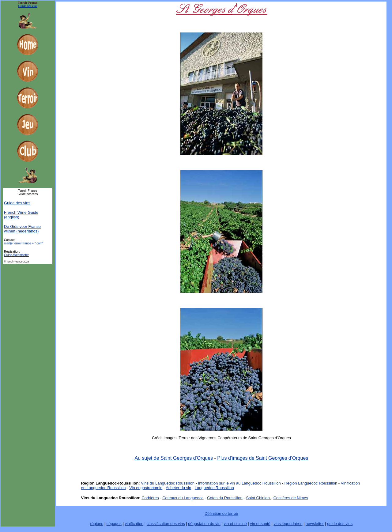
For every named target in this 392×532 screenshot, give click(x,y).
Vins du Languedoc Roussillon (168, 483)
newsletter (315, 524)
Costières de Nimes (291, 498)
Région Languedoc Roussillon (311, 483)
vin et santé (260, 524)
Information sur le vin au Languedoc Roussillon (239, 483)
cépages (114, 524)
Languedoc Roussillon (214, 488)
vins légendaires (288, 524)
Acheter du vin (178, 488)
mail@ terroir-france (24, 243)
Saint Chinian (258, 498)
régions (97, 524)
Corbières (150, 498)
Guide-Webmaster (16, 255)
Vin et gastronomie (146, 488)
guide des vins (340, 524)
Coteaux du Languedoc (183, 498)
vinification (134, 524)
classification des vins (166, 524)
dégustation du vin (204, 524)
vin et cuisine (235, 524)
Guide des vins (17, 203)
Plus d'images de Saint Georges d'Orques (263, 458)
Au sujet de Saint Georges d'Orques (174, 458)
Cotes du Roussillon (225, 498)
